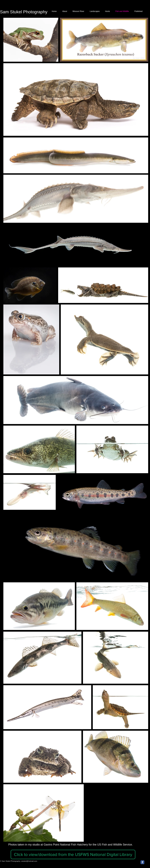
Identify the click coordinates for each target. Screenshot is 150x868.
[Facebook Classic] (142, 862)
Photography (35, 12)
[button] (73, 854)
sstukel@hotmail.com (29, 861)
